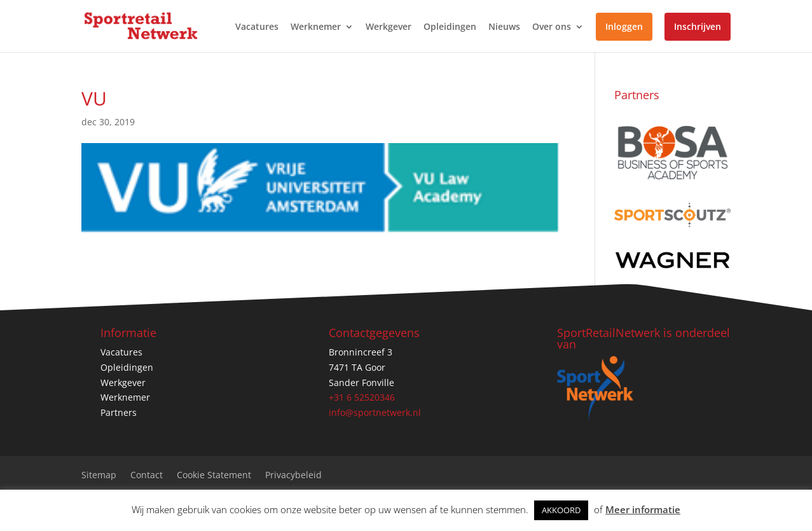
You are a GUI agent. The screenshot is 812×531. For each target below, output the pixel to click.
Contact (147, 476)
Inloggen (624, 26)
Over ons (552, 27)
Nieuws (504, 27)
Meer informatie (643, 509)
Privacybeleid (293, 476)
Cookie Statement (214, 476)
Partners (119, 412)
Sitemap (99, 476)
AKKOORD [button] (561, 510)
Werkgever (389, 27)
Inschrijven (698, 26)
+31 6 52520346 (362, 397)
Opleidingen (450, 27)
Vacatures (257, 27)
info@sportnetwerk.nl (375, 412)
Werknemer (316, 27)
